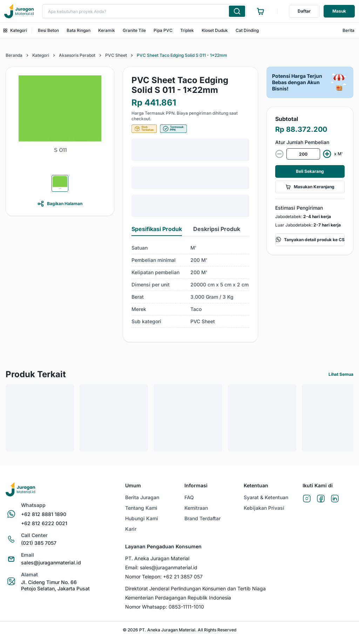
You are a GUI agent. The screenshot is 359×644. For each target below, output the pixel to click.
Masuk (339, 11)
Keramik (107, 30)
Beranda (14, 55)
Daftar (304, 11)
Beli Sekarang (310, 171)
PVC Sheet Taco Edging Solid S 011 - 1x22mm (182, 55)
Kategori (15, 30)
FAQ (189, 497)
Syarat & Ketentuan (266, 497)
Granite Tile (134, 30)
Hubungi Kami (142, 518)
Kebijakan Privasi (264, 508)
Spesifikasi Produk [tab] (157, 229)
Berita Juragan (142, 497)
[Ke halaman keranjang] (260, 11)
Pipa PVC (163, 30)
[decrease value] (279, 154)
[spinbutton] (303, 154)
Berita (348, 30)
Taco (196, 309)
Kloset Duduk (215, 30)
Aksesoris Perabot (77, 55)
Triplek (187, 30)
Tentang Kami (141, 508)
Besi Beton (48, 30)
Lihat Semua (341, 374)
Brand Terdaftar (202, 518)
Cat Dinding (247, 30)
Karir (131, 529)
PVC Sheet (116, 55)
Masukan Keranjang (310, 187)
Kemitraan (196, 508)
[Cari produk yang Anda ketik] (237, 11)
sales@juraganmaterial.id (169, 567)
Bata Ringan (79, 30)
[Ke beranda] (19, 11)
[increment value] (327, 154)
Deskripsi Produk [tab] (217, 229)
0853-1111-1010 (186, 607)
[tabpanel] (190, 285)
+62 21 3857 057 (183, 577)
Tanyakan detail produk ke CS (310, 240)
